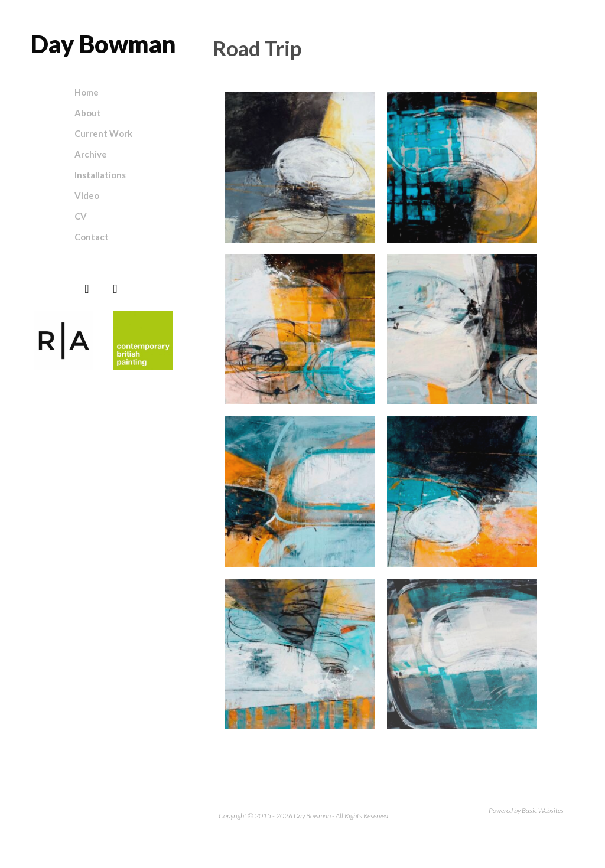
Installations (100, 175)
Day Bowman (103, 44)
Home (87, 92)
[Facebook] (115, 289)
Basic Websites (543, 810)
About (88, 113)
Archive (91, 154)
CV (81, 216)
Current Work (103, 133)
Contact (92, 237)
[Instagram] (87, 289)
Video (87, 195)
